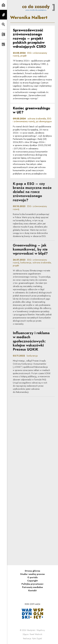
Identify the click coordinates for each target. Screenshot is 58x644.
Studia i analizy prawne (32, 574)
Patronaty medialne (32, 587)
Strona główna (32, 571)
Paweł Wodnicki (36, 634)
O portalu (32, 577)
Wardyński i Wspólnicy (36, 630)
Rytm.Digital (37, 639)
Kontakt (32, 590)
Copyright (32, 581)
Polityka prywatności (32, 584)
